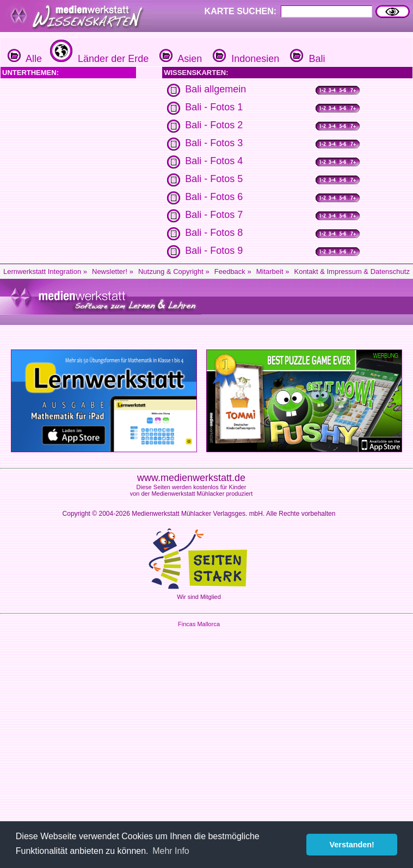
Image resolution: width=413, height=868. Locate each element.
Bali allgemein (215, 89)
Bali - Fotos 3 (214, 143)
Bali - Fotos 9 (214, 251)
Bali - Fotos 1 (214, 107)
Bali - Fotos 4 (214, 161)
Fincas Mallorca (199, 624)
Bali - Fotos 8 (214, 233)
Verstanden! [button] (352, 845)
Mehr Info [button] (171, 851)
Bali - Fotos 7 (214, 215)
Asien (179, 59)
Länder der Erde (98, 59)
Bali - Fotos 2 (214, 125)
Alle (25, 59)
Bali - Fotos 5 (214, 179)
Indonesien (245, 59)
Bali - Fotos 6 (214, 197)
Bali (306, 59)
